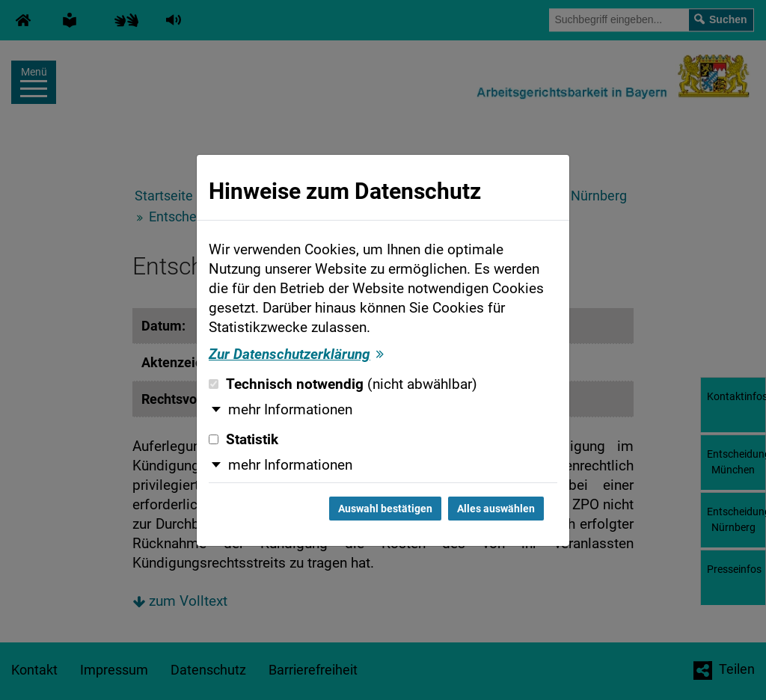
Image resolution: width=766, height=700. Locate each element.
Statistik (243, 440)
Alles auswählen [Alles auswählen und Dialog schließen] (496, 509)
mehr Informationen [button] (290, 410)
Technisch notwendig (343, 384)
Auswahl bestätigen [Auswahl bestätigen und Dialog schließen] (385, 509)
